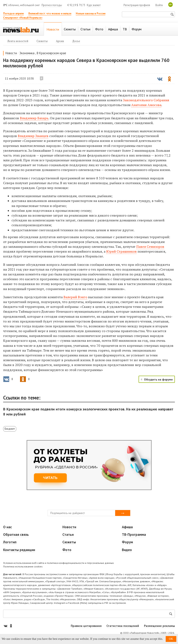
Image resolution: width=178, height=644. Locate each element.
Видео (127, 550)
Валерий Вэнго (75, 297)
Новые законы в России (91, 13)
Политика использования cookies (23, 566)
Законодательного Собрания (146, 100)
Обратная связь (16, 535)
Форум (127, 542)
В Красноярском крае (51, 53)
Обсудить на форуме (158, 379)
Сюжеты (69, 542)
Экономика (27, 53)
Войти (159, 5)
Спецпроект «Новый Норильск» (23, 18)
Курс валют (94, 5)
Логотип (10, 542)
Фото (67, 550)
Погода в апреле (13, 13)
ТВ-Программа (134, 535)
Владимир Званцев (33, 136)
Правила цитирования (86, 626)
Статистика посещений (123, 626)
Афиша (127, 527)
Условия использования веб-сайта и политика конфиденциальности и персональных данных (58, 563)
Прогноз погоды (52, 5)
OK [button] (171, 639)
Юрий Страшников (121, 251)
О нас (8, 527)
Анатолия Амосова (146, 105)
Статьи (68, 535)
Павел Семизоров (150, 247)
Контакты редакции (19, 550)
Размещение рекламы (159, 626)
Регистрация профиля (137, 5)
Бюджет (10, 429)
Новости (11, 53)
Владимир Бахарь (34, 118)
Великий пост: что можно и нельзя (50, 13)
